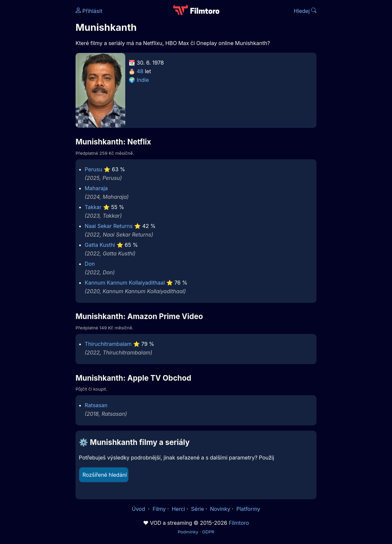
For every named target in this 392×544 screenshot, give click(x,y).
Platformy (248, 509)
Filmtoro (239, 523)
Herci (178, 509)
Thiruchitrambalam (108, 344)
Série (198, 509)
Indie (143, 80)
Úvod (139, 509)
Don (90, 264)
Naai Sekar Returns (109, 226)
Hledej (305, 11)
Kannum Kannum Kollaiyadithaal (125, 283)
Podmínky (188, 532)
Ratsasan (96, 405)
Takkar (93, 207)
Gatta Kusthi (100, 245)
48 (140, 71)
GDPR (208, 532)
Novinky (220, 509)
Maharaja (96, 188)
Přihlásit (89, 11)
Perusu (94, 169)
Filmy (159, 509)
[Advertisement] (36, 102)
